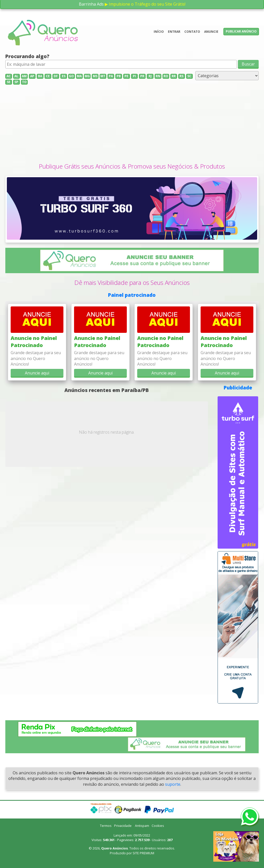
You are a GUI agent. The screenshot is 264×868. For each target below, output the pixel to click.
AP (32, 76)
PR (142, 76)
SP (16, 82)
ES (64, 76)
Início (159, 32)
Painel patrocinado (132, 295)
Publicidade (238, 388)
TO (24, 82)
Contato (192, 32)
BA (40, 76)
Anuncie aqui (37, 373)
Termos (106, 826)
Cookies (158, 826)
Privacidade (123, 826)
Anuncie (211, 32)
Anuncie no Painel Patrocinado (34, 342)
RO (166, 76)
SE (9, 82)
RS (181, 76)
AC (9, 76)
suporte (173, 784)
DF (56, 76)
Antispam (142, 826)
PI (134, 76)
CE (48, 76)
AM (24, 76)
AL (16, 76)
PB (119, 76)
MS (95, 76)
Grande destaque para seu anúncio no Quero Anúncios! (36, 358)
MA (79, 76)
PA (111, 76)
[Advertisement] (132, 124)
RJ (150, 76)
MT (103, 76)
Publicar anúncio (241, 31)
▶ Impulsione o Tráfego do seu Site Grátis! (145, 4)
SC (189, 76)
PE (126, 76)
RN (158, 76)
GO (71, 76)
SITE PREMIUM (143, 853)
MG (87, 76)
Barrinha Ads (91, 4)
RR (174, 76)
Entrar (174, 32)
